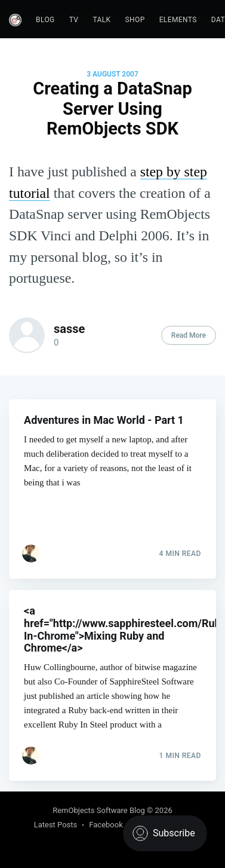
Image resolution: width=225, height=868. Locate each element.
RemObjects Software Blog (99, 810)
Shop (135, 20)
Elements (178, 20)
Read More (189, 335)
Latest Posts (56, 825)
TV (74, 20)
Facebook (106, 825)
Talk (101, 20)
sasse (69, 329)
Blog (45, 20)
